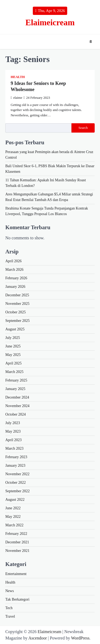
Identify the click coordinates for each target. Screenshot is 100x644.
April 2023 (13, 440)
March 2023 (14, 448)
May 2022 (13, 517)
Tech (9, 608)
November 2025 (17, 304)
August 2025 (15, 329)
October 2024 (16, 414)
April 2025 (13, 363)
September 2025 (17, 321)
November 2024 (17, 406)
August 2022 (15, 500)
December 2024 (17, 397)
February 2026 (16, 278)
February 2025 (16, 380)
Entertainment (16, 574)
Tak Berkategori (17, 599)
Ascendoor (37, 638)
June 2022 (13, 508)
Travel (10, 616)
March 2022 (14, 525)
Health (18, 77)
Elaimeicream (50, 22)
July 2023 (13, 423)
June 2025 (13, 346)
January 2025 (15, 389)
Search (83, 128)
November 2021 (17, 551)
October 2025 (16, 312)
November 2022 (17, 474)
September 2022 (17, 491)
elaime (16, 98)
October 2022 (16, 483)
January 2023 (15, 465)
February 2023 (16, 457)
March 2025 (14, 372)
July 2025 (13, 338)
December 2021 (17, 542)
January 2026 (15, 287)
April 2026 (13, 261)
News (10, 591)
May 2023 (13, 431)
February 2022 (16, 534)
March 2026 (14, 270)
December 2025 (17, 295)
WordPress (80, 638)
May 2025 (13, 355)
